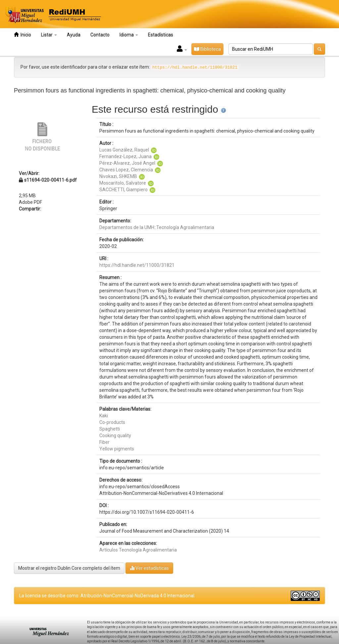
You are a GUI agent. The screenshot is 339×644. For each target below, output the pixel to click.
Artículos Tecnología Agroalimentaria (138, 550)
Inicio (23, 35)
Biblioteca (207, 49)
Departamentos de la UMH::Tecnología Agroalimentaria (157, 227)
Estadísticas (161, 35)
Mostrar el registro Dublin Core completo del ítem (69, 568)
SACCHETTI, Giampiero (123, 190)
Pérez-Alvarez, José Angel (127, 163)
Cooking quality (115, 436)
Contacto (100, 35)
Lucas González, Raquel (124, 150)
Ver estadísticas (149, 568)
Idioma (129, 35)
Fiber (104, 442)
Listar (49, 35)
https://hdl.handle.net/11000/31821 (137, 265)
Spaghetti (110, 429)
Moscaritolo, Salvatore (123, 183)
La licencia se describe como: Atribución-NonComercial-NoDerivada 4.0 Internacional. (107, 596)
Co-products (112, 422)
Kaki (104, 416)
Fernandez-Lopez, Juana (125, 156)
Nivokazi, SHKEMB (118, 176)
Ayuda (74, 35)
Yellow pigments (117, 449)
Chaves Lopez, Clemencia (126, 170)
